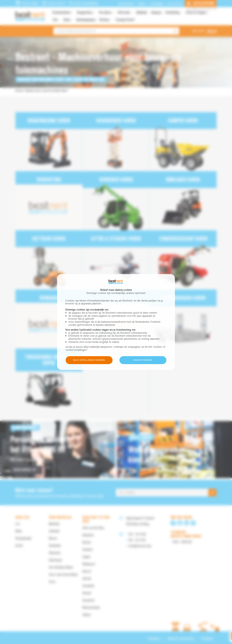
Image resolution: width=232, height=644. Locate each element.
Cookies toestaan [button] (143, 360)
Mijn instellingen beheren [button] (89, 360)
